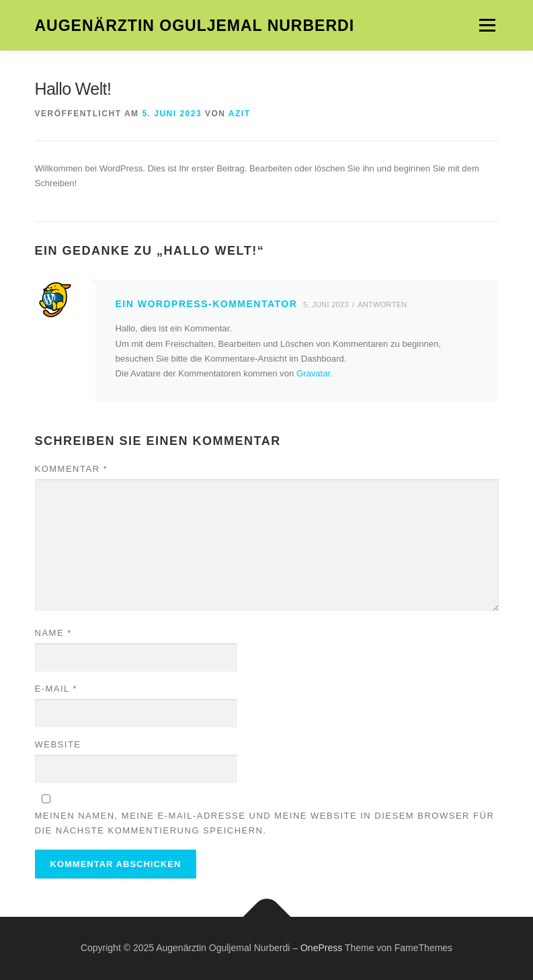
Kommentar (72, 469)
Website (58, 744)
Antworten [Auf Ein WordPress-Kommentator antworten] (382, 304)
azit (240, 114)
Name (53, 633)
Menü (486, 25)
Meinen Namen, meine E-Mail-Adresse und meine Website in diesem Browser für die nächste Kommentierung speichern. (265, 823)
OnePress (321, 948)
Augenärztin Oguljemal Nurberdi (195, 26)
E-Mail (56, 689)
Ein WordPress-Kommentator (207, 304)
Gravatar (313, 373)
